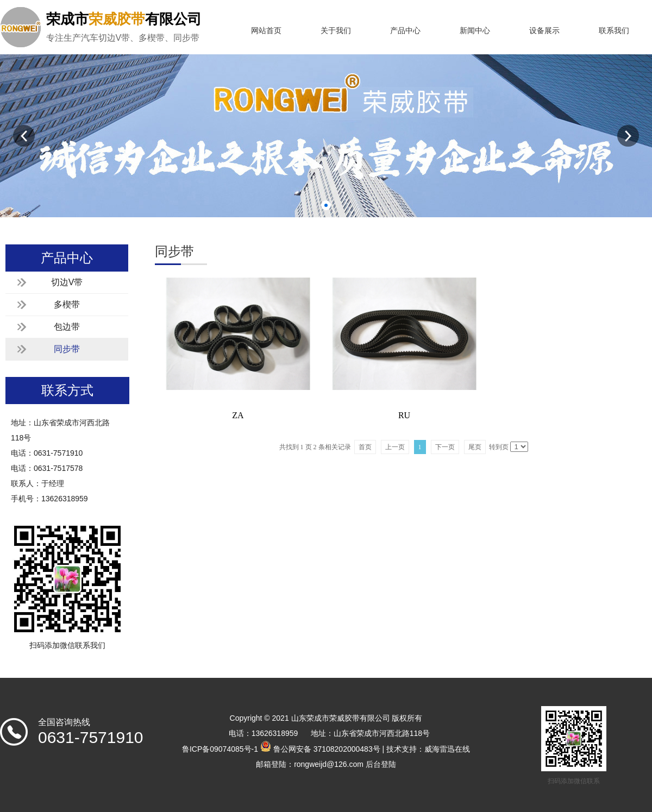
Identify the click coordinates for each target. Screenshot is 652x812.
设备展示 (544, 31)
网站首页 (266, 31)
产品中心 (405, 31)
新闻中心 (475, 31)
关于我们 (336, 31)
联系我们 (614, 31)
